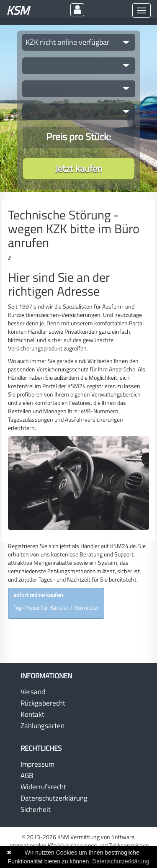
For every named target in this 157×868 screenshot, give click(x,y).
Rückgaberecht (43, 703)
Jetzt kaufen (79, 168)
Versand (33, 692)
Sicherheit (36, 809)
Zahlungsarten (42, 726)
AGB (27, 775)
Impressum (37, 764)
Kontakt (32, 714)
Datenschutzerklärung (54, 798)
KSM (18, 10)
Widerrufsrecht (43, 787)
